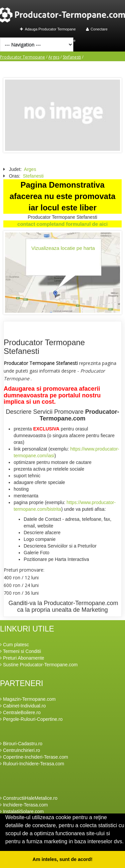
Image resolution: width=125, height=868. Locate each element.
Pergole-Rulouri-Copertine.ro (31, 719)
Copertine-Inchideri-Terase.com (34, 757)
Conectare (97, 29)
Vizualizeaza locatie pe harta (63, 248)
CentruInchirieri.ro (20, 750)
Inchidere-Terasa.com (24, 805)
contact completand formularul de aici (62, 224)
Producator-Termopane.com (79, 415)
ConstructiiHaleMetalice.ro (29, 798)
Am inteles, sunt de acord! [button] (63, 859)
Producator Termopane (22, 57)
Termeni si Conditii (20, 651)
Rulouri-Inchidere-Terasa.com (32, 764)
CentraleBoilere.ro (20, 712)
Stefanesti (72, 57)
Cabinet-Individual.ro (23, 706)
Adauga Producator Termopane (48, 29)
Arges (54, 57)
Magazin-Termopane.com (28, 699)
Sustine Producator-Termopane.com (39, 665)
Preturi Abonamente (22, 658)
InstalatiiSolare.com (22, 811)
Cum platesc (14, 645)
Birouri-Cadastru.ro (21, 744)
